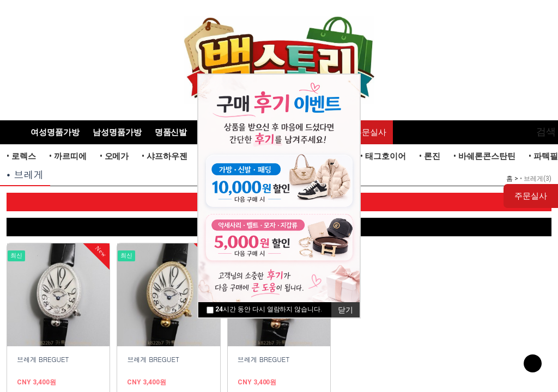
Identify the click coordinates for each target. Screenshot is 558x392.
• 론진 (430, 156)
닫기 (345, 310)
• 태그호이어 (383, 156)
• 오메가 (114, 156)
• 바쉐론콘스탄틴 (484, 156)
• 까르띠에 (68, 156)
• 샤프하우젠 (165, 156)
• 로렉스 (21, 156)
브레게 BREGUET (43, 359)
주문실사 (370, 132)
